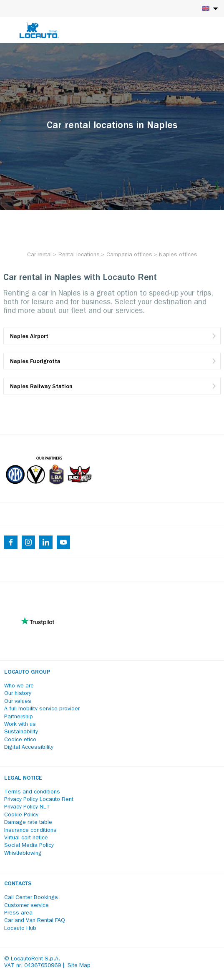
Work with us (20, 725)
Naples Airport (29, 337)
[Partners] (48, 490)
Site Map (79, 966)
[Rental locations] (79, 255)
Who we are (19, 686)
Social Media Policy (29, 846)
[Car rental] (39, 255)
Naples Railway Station (41, 387)
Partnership (19, 717)
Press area (18, 913)
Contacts (18, 884)
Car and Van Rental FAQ (35, 921)
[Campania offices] (129, 255)
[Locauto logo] (39, 30)
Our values (18, 702)
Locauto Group (27, 672)
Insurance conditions (30, 831)
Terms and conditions (32, 792)
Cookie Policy (21, 815)
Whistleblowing (23, 854)
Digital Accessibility (29, 748)
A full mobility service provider (42, 709)
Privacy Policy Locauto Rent (39, 800)
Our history (18, 694)
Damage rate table (28, 823)
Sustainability (21, 732)
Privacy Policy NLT (27, 807)
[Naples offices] (178, 255)
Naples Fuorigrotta (35, 362)
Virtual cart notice (26, 838)
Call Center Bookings (31, 898)
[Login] (189, 30)
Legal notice (23, 778)
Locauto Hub (20, 929)
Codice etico (20, 740)
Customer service (26, 906)
